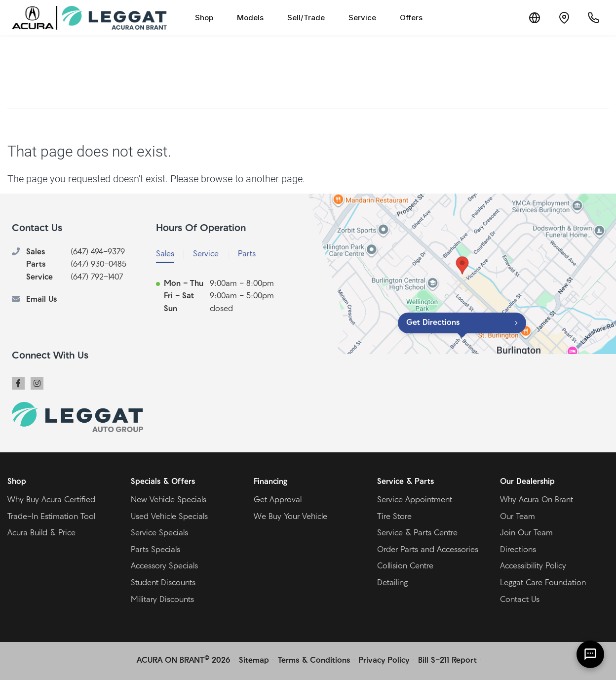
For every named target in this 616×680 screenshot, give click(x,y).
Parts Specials (155, 550)
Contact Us (520, 600)
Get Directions (433, 323)
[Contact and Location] (564, 18)
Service (362, 18)
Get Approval (278, 500)
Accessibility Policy (533, 566)
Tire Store (394, 517)
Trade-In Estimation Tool (51, 517)
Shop (204, 18)
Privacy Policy (384, 661)
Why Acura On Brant (537, 500)
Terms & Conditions (314, 661)
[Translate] (534, 18)
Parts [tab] (247, 254)
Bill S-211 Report (447, 661)
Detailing (392, 583)
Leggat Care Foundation (543, 583)
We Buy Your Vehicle (290, 517)
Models (250, 18)
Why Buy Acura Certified (51, 500)
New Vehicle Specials (169, 500)
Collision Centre (405, 566)
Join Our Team (526, 533)
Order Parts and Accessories (428, 550)
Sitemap (254, 661)
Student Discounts (163, 583)
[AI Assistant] (590, 654)
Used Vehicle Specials (169, 517)
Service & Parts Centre (417, 533)
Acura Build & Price (41, 533)
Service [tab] (206, 254)
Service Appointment (415, 500)
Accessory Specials (164, 566)
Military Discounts (162, 600)
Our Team (518, 517)
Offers (411, 18)
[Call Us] (593, 18)
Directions (518, 550)
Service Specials (159, 533)
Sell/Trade (306, 18)
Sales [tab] (165, 254)
